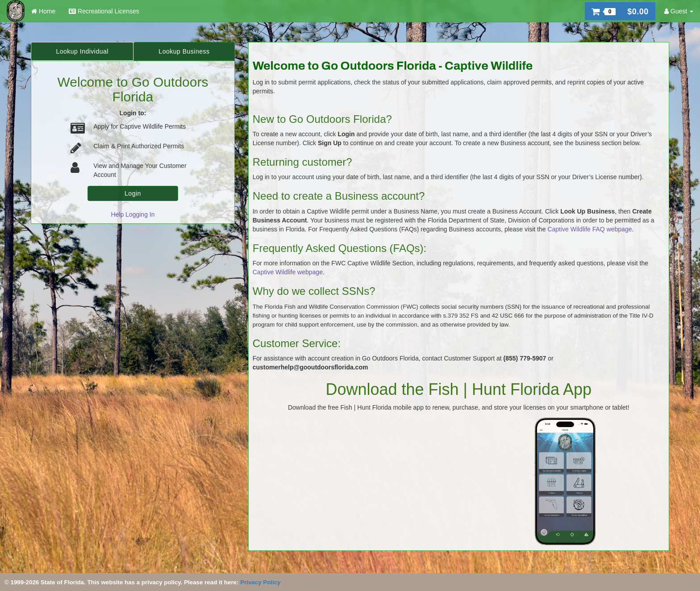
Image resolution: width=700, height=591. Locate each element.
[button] (620, 11)
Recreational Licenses (104, 11)
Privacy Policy (260, 582)
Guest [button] (679, 11)
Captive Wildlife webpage (288, 272)
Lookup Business (184, 51)
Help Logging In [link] (133, 214)
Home (43, 11)
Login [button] (133, 193)
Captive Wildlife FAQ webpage (590, 229)
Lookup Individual (82, 51)
